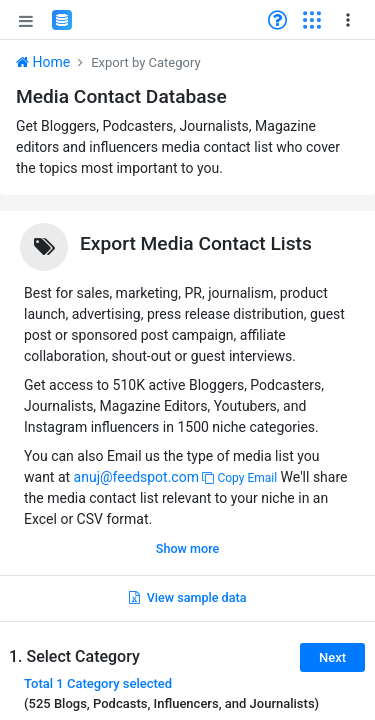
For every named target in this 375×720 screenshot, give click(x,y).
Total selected (98, 683)
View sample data (188, 597)
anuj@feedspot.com (136, 477)
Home (43, 62)
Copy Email (239, 478)
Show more (187, 548)
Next (332, 657)
